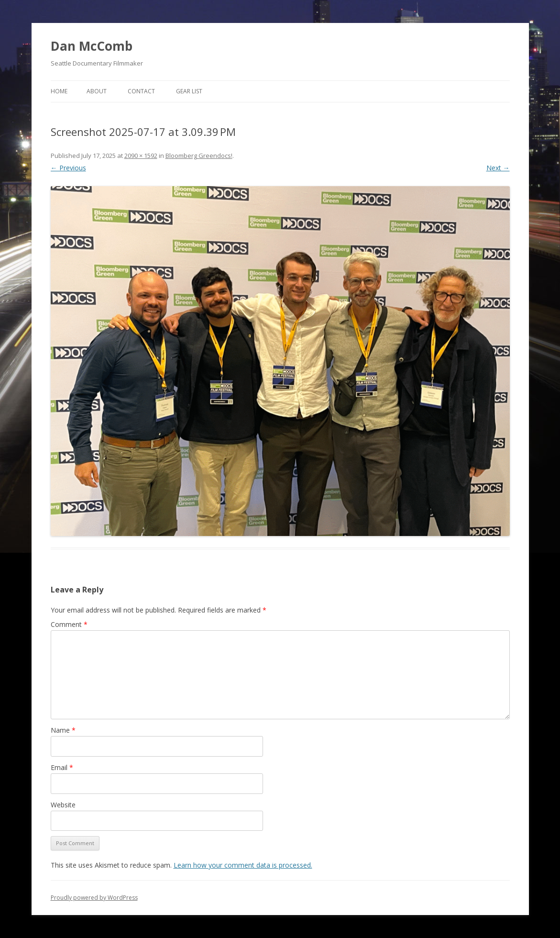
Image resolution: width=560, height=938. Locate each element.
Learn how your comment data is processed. (243, 865)
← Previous (68, 168)
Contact (141, 91)
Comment (69, 624)
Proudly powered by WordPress (94, 898)
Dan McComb (92, 46)
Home (59, 91)
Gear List (189, 91)
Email (62, 767)
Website (63, 805)
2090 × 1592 (141, 156)
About (97, 91)
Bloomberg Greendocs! (199, 156)
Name (63, 730)
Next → (498, 168)
